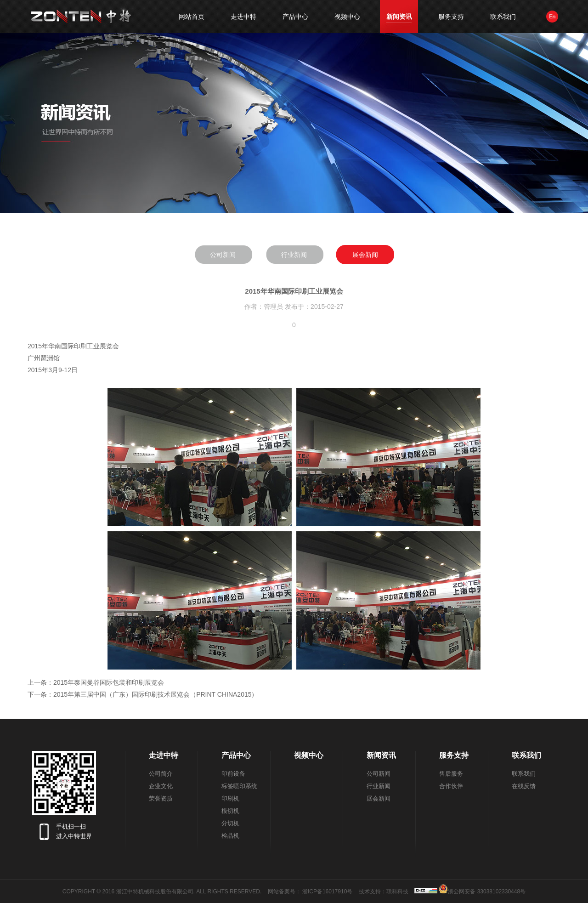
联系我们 (503, 17)
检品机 (230, 836)
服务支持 (451, 17)
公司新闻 (223, 255)
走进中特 (243, 17)
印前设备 (233, 774)
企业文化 (161, 786)
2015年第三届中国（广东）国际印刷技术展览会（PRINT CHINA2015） (155, 694)
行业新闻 (294, 255)
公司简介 (161, 774)
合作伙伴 (451, 786)
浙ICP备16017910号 (327, 892)
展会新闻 (365, 255)
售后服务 (451, 774)
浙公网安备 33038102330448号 (482, 889)
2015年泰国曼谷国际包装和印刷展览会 (109, 682)
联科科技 (397, 892)
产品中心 (295, 17)
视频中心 (347, 17)
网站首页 (192, 17)
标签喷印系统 (239, 786)
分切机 (230, 823)
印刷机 (230, 798)
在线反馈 (524, 786)
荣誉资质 (161, 798)
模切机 (230, 811)
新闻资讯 (399, 17)
